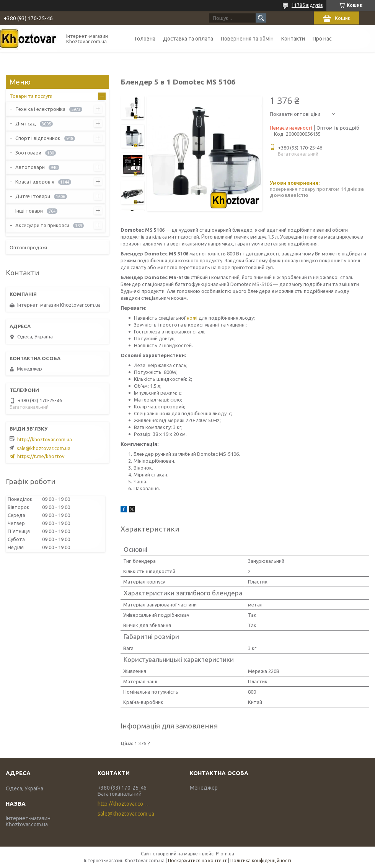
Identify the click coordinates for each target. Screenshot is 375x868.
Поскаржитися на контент (197, 861)
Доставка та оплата (188, 39)
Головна (145, 39)
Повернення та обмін (247, 39)
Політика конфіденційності (261, 861)
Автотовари (30, 167)
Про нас (322, 39)
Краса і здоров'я (35, 182)
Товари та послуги (31, 96)
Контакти (293, 39)
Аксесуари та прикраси (42, 225)
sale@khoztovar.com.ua (44, 448)
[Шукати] (261, 18)
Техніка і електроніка (40, 109)
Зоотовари (28, 153)
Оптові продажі (28, 247)
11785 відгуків (307, 5)
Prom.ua (225, 854)
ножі (192, 318)
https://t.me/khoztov (41, 456)
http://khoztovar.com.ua (45, 439)
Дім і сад (26, 124)
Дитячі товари (33, 196)
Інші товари (29, 211)
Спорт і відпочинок (38, 138)
